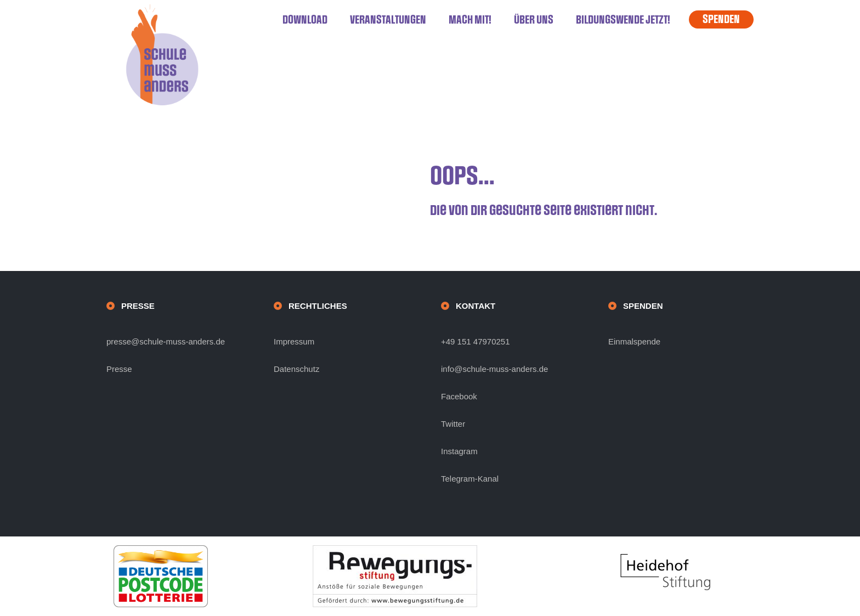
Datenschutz (296, 369)
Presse (119, 369)
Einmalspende (634, 341)
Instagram (459, 451)
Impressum (294, 341)
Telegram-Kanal (470, 479)
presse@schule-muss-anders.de (166, 341)
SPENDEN (721, 19)
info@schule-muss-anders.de (494, 369)
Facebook (459, 396)
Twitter (453, 424)
